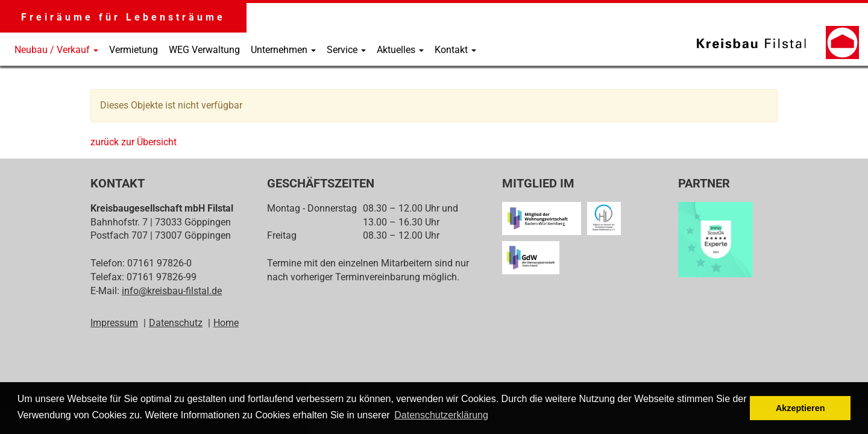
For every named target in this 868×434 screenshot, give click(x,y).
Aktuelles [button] (400, 50)
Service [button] (346, 50)
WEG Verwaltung (204, 50)
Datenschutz (176, 323)
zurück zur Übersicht (134, 142)
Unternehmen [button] (283, 50)
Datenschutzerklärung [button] (441, 415)
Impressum (114, 323)
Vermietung (134, 50)
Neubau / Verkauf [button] (56, 50)
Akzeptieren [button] (800, 408)
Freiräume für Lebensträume (123, 17)
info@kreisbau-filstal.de (172, 291)
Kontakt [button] (455, 50)
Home (226, 323)
